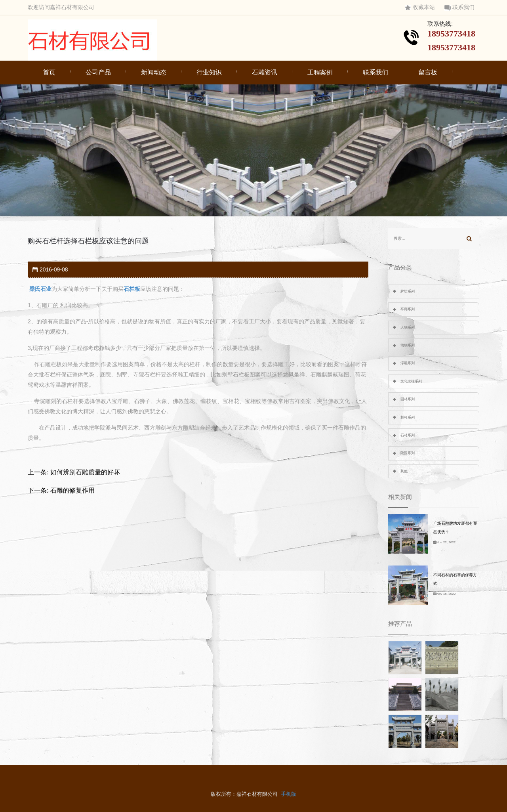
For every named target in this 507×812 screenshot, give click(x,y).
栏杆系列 (408, 417)
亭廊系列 (408, 309)
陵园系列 (408, 453)
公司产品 (98, 72)
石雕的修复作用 (72, 490)
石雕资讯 (265, 72)
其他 (404, 471)
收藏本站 (420, 7)
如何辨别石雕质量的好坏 (85, 472)
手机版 (289, 794)
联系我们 (459, 7)
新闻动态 (154, 72)
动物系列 (408, 345)
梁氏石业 (40, 289)
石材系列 (408, 435)
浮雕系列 (408, 363)
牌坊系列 (408, 291)
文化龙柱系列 (411, 381)
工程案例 (320, 72)
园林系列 (408, 399)
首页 (49, 72)
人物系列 (408, 327)
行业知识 (209, 72)
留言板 (428, 72)
